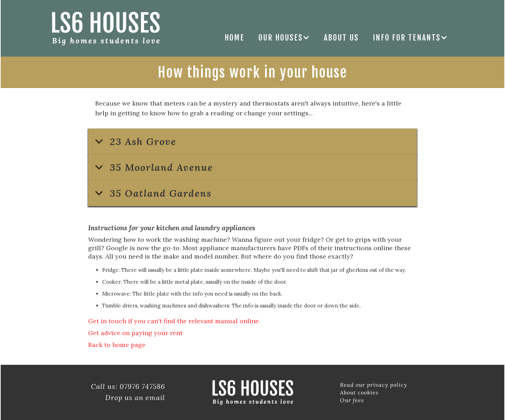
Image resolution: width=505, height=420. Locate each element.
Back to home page (117, 345)
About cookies (359, 392)
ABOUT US (341, 38)
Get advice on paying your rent (135, 333)
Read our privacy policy (374, 385)
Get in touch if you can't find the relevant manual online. (174, 321)
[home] (105, 28)
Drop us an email (135, 397)
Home (234, 38)
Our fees (352, 400)
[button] (284, 38)
